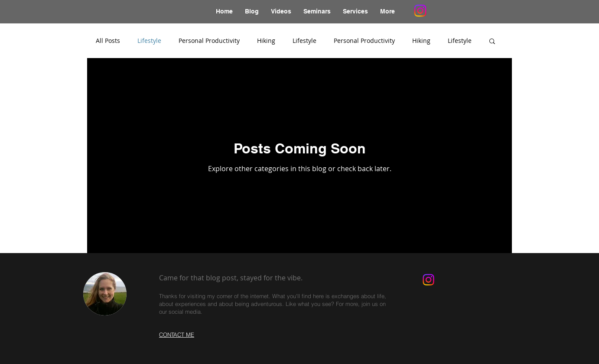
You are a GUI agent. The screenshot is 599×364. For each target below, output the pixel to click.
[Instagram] (420, 11)
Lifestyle (149, 41)
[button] (492, 42)
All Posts (108, 41)
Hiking (266, 41)
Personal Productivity (209, 41)
